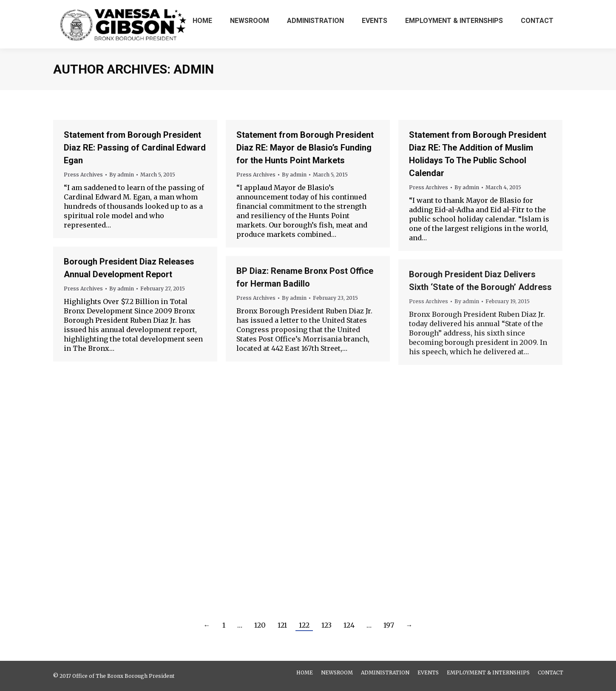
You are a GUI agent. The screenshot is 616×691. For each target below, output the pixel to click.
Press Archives (83, 175)
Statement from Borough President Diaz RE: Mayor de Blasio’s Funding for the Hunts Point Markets (305, 148)
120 (260, 625)
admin (194, 69)
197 (389, 625)
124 (349, 625)
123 (326, 625)
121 (282, 625)
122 (304, 625)
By (122, 175)
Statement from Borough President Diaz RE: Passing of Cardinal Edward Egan (135, 148)
